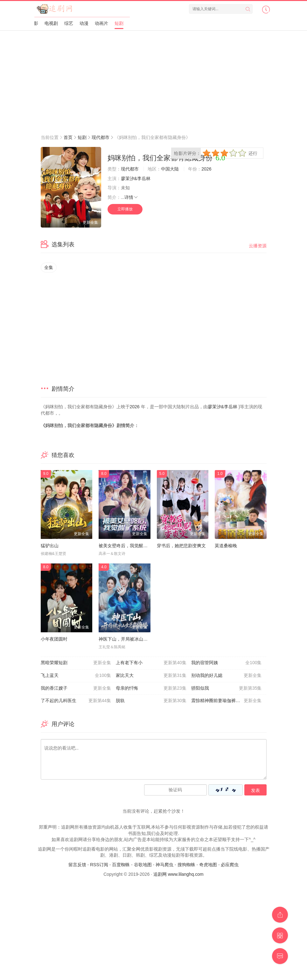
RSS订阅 (99, 865)
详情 (131, 197)
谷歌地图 (143, 865)
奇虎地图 (208, 865)
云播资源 (258, 246)
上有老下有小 (151, 663)
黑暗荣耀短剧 (76, 663)
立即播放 (125, 209)
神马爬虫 (164, 865)
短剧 (119, 23)
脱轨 (151, 701)
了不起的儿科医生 (76, 701)
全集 (49, 267)
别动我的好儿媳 (227, 676)
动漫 (84, 23)
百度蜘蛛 (121, 865)
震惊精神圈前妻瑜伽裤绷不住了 (227, 701)
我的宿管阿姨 (227, 663)
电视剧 (51, 23)
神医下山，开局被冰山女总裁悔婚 (132, 639)
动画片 (101, 23)
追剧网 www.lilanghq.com (178, 874)
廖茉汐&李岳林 (136, 178)
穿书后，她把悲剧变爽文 (181, 546)
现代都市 (101, 137)
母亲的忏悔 (151, 688)
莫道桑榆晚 (226, 546)
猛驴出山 (50, 546)
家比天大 (151, 676)
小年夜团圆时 (54, 639)
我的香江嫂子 (76, 688)
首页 (68, 137)
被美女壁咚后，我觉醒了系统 (128, 546)
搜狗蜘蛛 (186, 865)
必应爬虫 (230, 865)
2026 (206, 169)
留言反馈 (77, 865)
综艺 (69, 23)
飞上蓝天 (76, 676)
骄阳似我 (227, 688)
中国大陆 (170, 169)
